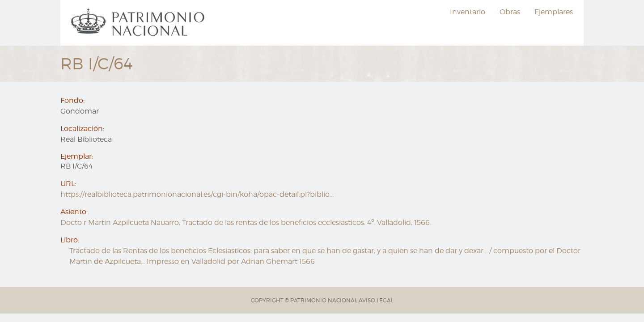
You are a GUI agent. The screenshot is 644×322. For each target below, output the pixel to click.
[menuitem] (139, 23)
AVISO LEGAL (376, 300)
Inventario (468, 12)
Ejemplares (554, 12)
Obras (510, 12)
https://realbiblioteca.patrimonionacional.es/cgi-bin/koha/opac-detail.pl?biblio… (197, 194)
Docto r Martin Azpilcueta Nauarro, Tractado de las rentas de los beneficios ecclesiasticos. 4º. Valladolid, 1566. (246, 222)
